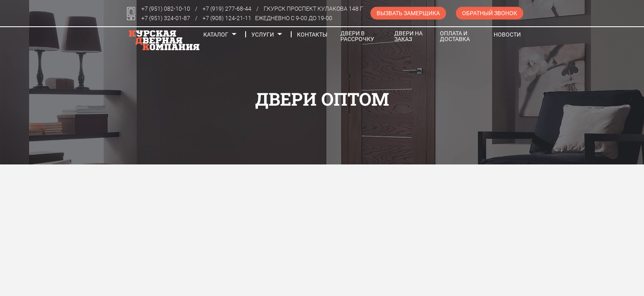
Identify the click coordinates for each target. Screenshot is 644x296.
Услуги (263, 35)
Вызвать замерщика (408, 13)
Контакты (312, 35)
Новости (507, 35)
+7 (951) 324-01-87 (166, 18)
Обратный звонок (490, 13)
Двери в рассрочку (357, 36)
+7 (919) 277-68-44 (227, 9)
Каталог (216, 35)
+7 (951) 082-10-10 (166, 9)
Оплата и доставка (455, 36)
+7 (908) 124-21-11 (227, 18)
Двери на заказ (408, 36)
